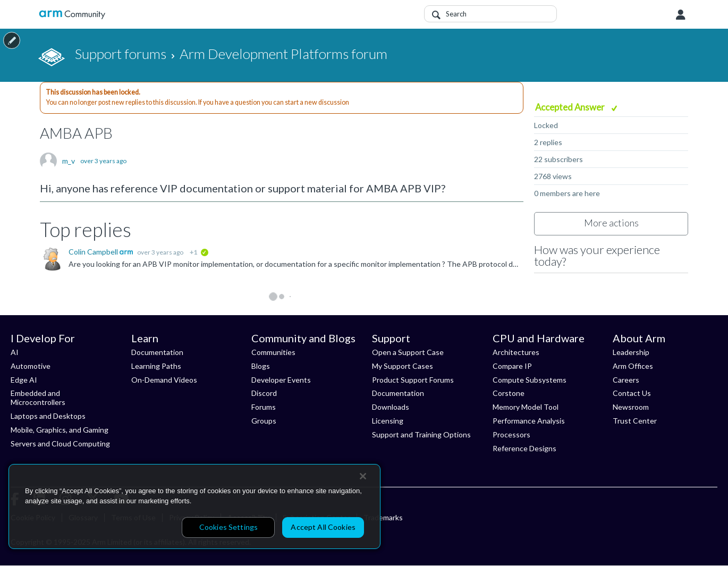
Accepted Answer (571, 107)
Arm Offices (633, 366)
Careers (626, 380)
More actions (611, 223)
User (681, 15)
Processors (511, 434)
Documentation (157, 352)
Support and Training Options (421, 434)
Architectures (516, 352)
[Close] (363, 476)
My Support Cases (403, 366)
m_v (69, 161)
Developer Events (281, 380)
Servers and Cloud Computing (60, 443)
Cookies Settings (228, 527)
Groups (264, 421)
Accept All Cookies (323, 527)
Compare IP (512, 366)
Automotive (31, 366)
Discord (264, 393)
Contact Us (632, 393)
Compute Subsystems (530, 380)
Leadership (631, 352)
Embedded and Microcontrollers (38, 398)
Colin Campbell (94, 252)
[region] (194, 506)
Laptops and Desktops (48, 416)
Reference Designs (524, 448)
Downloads (391, 407)
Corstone (509, 393)
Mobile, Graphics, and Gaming (60, 430)
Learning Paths (156, 366)
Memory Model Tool (526, 407)
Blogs (261, 366)
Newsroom (631, 407)
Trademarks (383, 517)
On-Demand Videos (164, 380)
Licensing (388, 421)
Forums (264, 407)
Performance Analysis (529, 421)
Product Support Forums (413, 380)
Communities (273, 352)
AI (15, 352)
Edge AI (24, 380)
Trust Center (635, 421)
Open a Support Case (408, 352)
